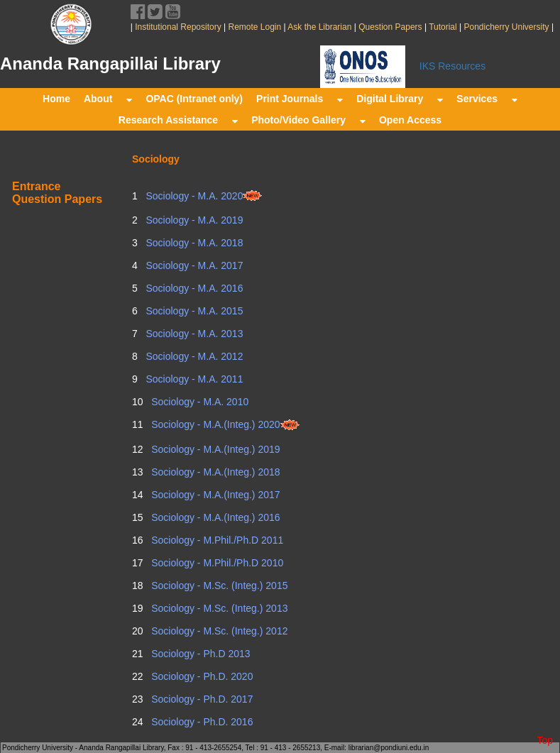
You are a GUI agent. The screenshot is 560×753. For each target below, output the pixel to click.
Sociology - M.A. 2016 (193, 288)
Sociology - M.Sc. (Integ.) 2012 (218, 631)
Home (56, 99)
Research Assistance (178, 120)
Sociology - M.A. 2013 (193, 334)
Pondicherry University (506, 27)
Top (545, 740)
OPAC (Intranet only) (194, 99)
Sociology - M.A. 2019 (193, 220)
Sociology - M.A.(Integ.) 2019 (214, 449)
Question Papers (390, 27)
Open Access (410, 120)
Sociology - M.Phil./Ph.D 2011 (216, 540)
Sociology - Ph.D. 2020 (201, 676)
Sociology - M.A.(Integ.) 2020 (224, 424)
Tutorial (442, 27)
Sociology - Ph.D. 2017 (201, 699)
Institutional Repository (178, 27)
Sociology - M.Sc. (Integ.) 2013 (218, 608)
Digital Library (400, 99)
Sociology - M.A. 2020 (203, 196)
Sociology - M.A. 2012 (193, 356)
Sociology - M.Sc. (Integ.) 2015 (218, 586)
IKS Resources (452, 66)
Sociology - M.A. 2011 (193, 379)
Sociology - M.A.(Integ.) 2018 (214, 472)
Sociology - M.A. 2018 (193, 243)
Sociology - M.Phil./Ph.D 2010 (216, 563)
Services (487, 99)
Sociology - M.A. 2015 (193, 311)
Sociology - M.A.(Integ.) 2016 (214, 517)
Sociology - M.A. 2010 (198, 402)
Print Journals (300, 99)
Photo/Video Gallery (308, 120)
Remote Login (254, 27)
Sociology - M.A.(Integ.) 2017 (214, 495)
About (108, 99)
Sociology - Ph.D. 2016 (201, 722)
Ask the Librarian (319, 27)
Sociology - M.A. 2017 (193, 265)
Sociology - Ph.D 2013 (199, 654)
